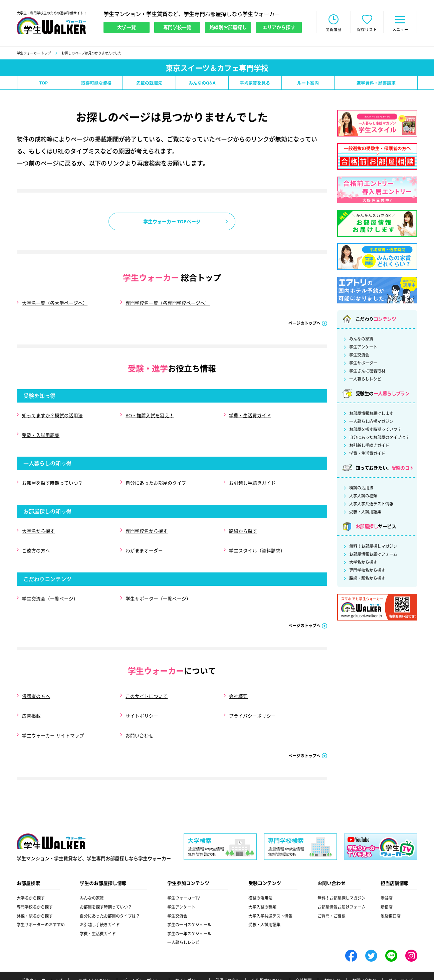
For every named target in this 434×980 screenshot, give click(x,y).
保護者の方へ (36, 677)
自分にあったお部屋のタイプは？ (379, 438)
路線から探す (243, 521)
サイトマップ (401, 955)
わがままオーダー (144, 538)
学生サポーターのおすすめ (41, 899)
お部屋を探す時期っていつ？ (52, 475)
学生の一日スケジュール (189, 899)
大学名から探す (38, 521)
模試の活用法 (361, 489)
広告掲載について (268, 955)
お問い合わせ (139, 711)
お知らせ (332, 955)
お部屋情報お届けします (371, 414)
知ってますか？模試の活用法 (52, 413)
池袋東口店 (391, 890)
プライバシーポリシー (252, 694)
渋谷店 (387, 873)
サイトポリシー (142, 694)
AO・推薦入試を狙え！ (150, 413)
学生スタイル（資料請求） (257, 538)
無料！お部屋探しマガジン (373, 547)
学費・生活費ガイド (250, 413)
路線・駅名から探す (367, 579)
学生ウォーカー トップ (34, 54)
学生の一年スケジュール (189, 908)
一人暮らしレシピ (365, 380)
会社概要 (238, 677)
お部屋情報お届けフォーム (373, 555)
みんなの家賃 (361, 340)
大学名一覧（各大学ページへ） (54, 303)
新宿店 (387, 882)
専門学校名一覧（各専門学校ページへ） (167, 303)
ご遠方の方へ (36, 538)
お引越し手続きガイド (252, 475)
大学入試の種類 (363, 497)
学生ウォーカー (51, 816)
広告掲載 (31, 694)
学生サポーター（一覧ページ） (158, 583)
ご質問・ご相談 (332, 890)
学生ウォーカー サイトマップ (53, 711)
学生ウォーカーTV (184, 873)
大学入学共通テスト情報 (371, 505)
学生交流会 (359, 356)
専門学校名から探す (146, 521)
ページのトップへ (304, 322)
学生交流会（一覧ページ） (50, 583)
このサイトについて (146, 677)
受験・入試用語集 (40, 430)
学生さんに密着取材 (367, 372)
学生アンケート (363, 348)
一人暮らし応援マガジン (371, 422)
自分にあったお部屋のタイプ (156, 475)
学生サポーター (363, 364)
